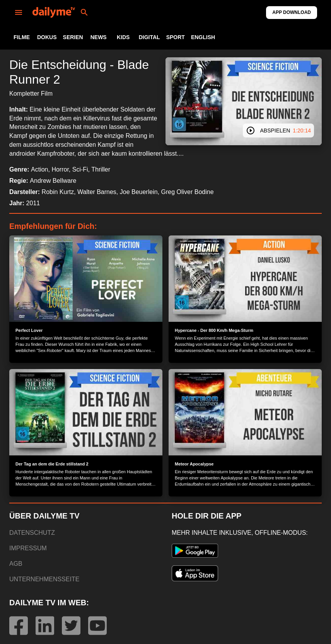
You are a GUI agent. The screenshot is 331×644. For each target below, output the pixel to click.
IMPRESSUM (28, 548)
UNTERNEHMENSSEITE (44, 579)
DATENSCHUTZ (32, 533)
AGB (16, 564)
